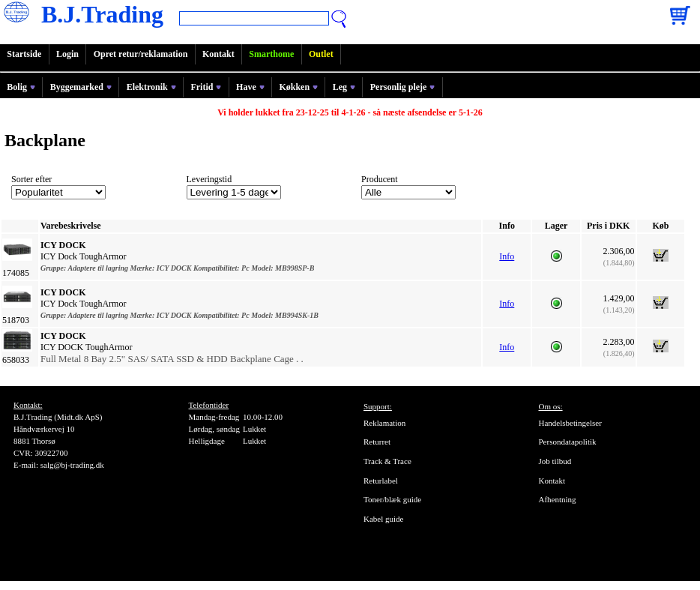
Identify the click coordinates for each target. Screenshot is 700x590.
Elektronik (151, 87)
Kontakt (218, 54)
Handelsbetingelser (570, 423)
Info (507, 256)
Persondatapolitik (568, 442)
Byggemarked (81, 87)
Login (67, 54)
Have (250, 87)
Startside (24, 54)
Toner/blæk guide (392, 499)
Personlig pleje (403, 87)
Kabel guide (383, 519)
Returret (377, 442)
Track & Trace (387, 461)
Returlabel (381, 481)
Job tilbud (555, 461)
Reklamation (384, 423)
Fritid (206, 87)
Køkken (298, 87)
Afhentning (558, 499)
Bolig (21, 87)
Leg (344, 87)
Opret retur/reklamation (141, 54)
